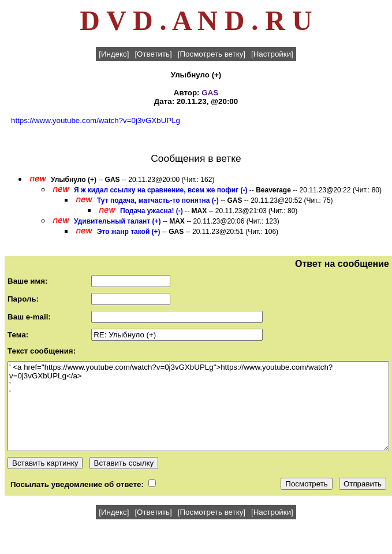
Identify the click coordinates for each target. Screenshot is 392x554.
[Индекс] (114, 54)
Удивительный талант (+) (117, 221)
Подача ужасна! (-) (152, 211)
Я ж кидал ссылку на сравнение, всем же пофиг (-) (160, 190)
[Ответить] (153, 54)
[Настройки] (272, 54)
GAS (210, 93)
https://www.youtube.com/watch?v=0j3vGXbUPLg (96, 120)
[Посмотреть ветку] (212, 54)
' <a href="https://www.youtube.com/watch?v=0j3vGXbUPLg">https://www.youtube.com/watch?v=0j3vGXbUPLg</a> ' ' (198, 406)
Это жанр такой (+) (129, 232)
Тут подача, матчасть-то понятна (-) (158, 200)
